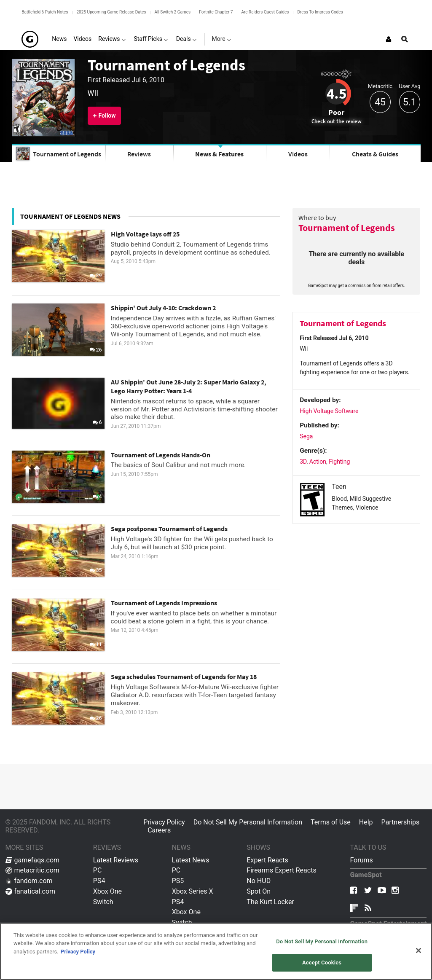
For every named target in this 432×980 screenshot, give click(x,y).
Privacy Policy (164, 822)
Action (318, 462)
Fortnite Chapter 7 (216, 12)
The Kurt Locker (270, 902)
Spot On (259, 891)
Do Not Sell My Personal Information (248, 822)
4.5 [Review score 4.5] (337, 94)
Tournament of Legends (166, 65)
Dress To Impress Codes (320, 12)
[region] (216, 951)
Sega (306, 436)
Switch (103, 902)
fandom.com (29, 881)
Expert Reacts (267, 860)
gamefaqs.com (33, 860)
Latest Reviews (116, 860)
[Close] (419, 950)
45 (380, 102)
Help (366, 822)
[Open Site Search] (405, 39)
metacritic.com (32, 870)
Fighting (339, 462)
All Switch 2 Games (172, 12)
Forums (361, 860)
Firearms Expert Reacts (281, 870)
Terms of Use (331, 822)
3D (303, 462)
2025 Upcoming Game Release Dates (111, 12)
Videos (298, 154)
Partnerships (401, 822)
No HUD (259, 881)
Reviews (139, 154)
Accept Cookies (322, 963)
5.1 (410, 102)
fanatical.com (31, 891)
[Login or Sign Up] (389, 39)
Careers (159, 830)
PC (98, 870)
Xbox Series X (193, 891)
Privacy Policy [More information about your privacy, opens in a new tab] (78, 952)
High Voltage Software (329, 411)
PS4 (99, 881)
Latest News (191, 860)
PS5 (178, 881)
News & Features (219, 154)
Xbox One (107, 891)
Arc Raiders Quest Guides (265, 12)
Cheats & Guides (375, 154)
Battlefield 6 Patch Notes (45, 12)
